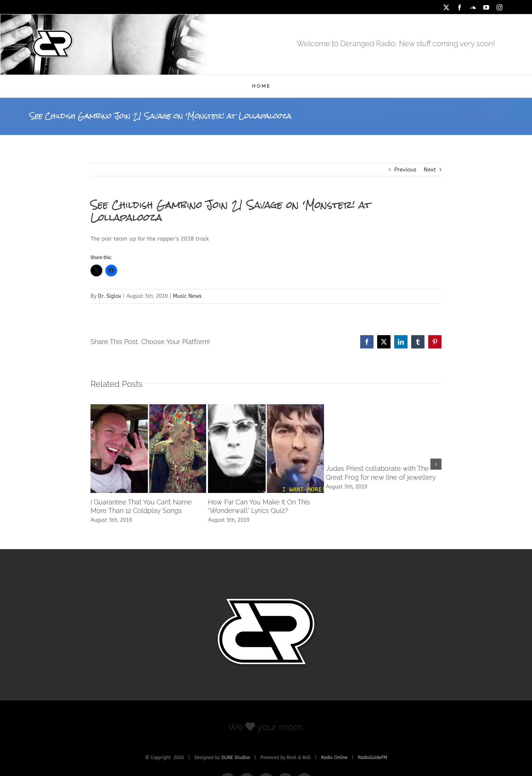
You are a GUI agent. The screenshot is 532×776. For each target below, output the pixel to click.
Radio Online (334, 758)
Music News (187, 296)
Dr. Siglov (110, 296)
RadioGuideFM (373, 758)
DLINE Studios (236, 758)
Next (430, 170)
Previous (405, 170)
